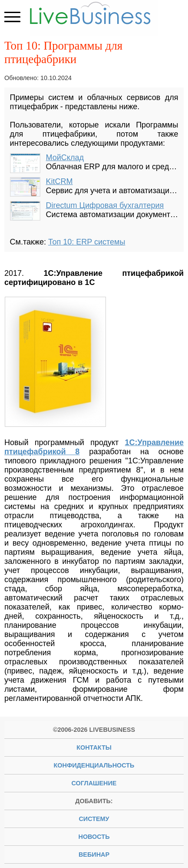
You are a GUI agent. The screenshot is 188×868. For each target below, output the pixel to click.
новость (94, 837)
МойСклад (65, 158)
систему (94, 819)
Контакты (94, 747)
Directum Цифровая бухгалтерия (105, 205)
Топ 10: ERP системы (87, 242)
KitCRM (59, 181)
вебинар (94, 855)
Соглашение (94, 783)
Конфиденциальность (94, 765)
